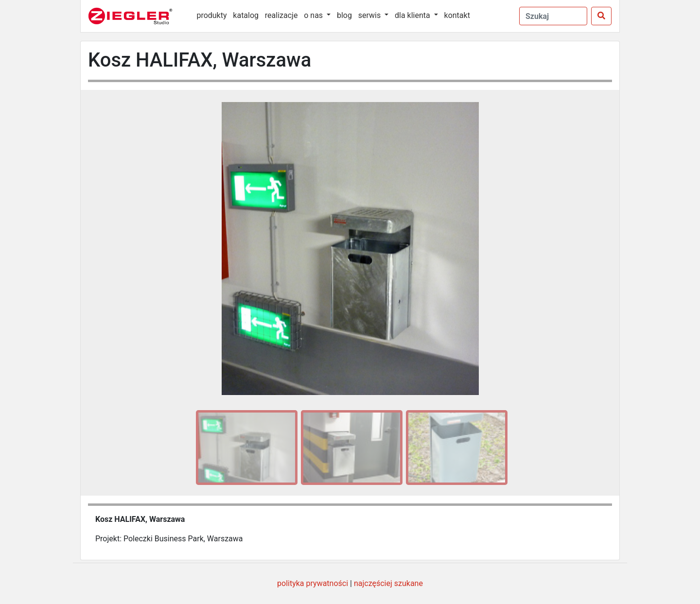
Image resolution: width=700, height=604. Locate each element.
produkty (211, 15)
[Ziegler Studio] (137, 16)
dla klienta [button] (413, 15)
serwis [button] (370, 15)
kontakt (457, 15)
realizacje (281, 15)
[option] (245, 448)
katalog (246, 15)
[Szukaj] (601, 16)
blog (344, 15)
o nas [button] (314, 15)
